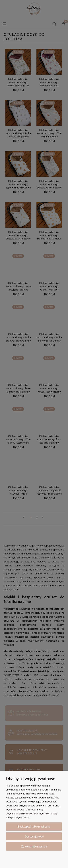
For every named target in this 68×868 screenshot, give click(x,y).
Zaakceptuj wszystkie (34, 846)
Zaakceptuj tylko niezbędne (34, 826)
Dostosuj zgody (34, 836)
